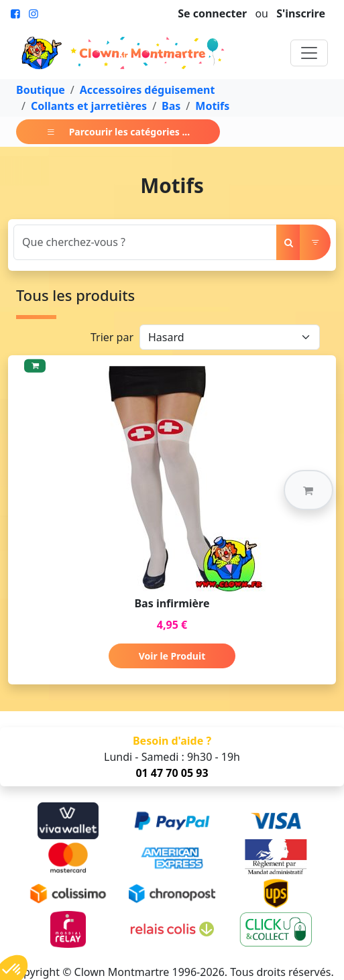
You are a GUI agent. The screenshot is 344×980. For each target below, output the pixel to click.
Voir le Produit (172, 656)
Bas (171, 106)
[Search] (145, 242)
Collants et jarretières (89, 106)
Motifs (212, 106)
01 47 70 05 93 (172, 773)
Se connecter (212, 13)
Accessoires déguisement (148, 90)
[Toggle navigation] (309, 53)
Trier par (112, 337)
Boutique (41, 90)
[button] (308, 490)
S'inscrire (301, 13)
